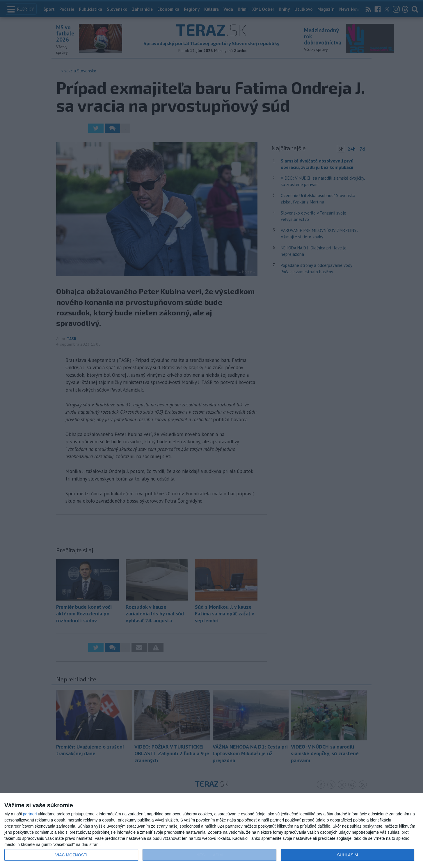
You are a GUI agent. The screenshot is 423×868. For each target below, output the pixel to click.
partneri (30, 814)
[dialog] (212, 831)
